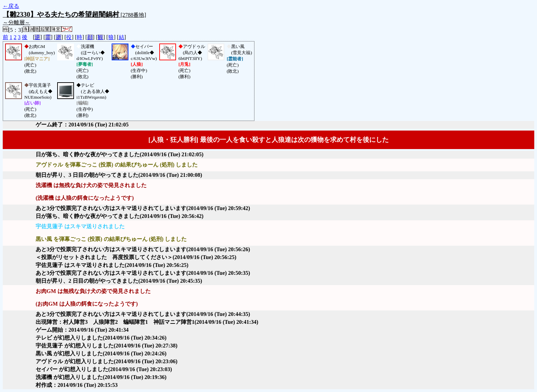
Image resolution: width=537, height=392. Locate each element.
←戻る (11, 6)
